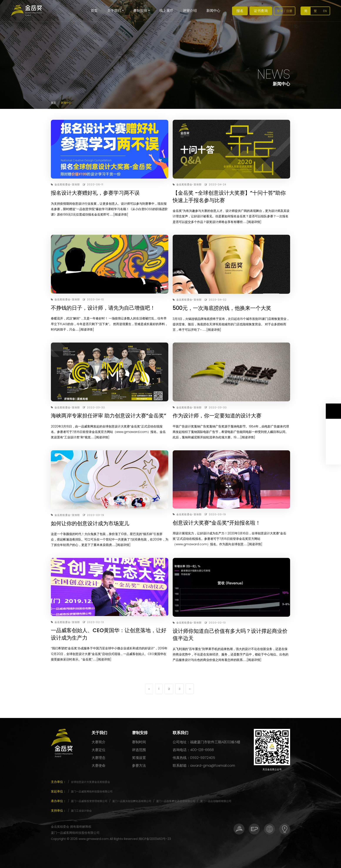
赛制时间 (139, 742)
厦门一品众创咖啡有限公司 (216, 801)
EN (325, 11)
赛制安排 (140, 11)
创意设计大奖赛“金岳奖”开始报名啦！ (217, 523)
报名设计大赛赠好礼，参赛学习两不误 (95, 193)
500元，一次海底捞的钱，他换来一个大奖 (222, 308)
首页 (94, 11)
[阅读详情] (121, 214)
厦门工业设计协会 (81, 811)
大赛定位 (99, 750)
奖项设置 (139, 758)
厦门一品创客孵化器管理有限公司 (176, 801)
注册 (289, 11)
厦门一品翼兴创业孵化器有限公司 (132, 801)
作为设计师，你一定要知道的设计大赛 (217, 416)
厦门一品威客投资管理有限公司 (89, 801)
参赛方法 (139, 766)
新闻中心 (213, 11)
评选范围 (139, 750)
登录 (280, 11)
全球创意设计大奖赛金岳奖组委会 (90, 782)
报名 (240, 11)
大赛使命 (99, 766)
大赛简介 (99, 742)
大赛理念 (99, 758)
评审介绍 (190, 11)
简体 (306, 12)
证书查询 (261, 11)
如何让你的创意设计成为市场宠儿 (90, 523)
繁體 (315, 12)
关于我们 (114, 11)
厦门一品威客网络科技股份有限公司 (92, 791)
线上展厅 (166, 11)
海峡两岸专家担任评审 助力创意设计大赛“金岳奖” (109, 416)
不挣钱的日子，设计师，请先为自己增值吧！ (103, 308)
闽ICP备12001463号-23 (155, 839)
